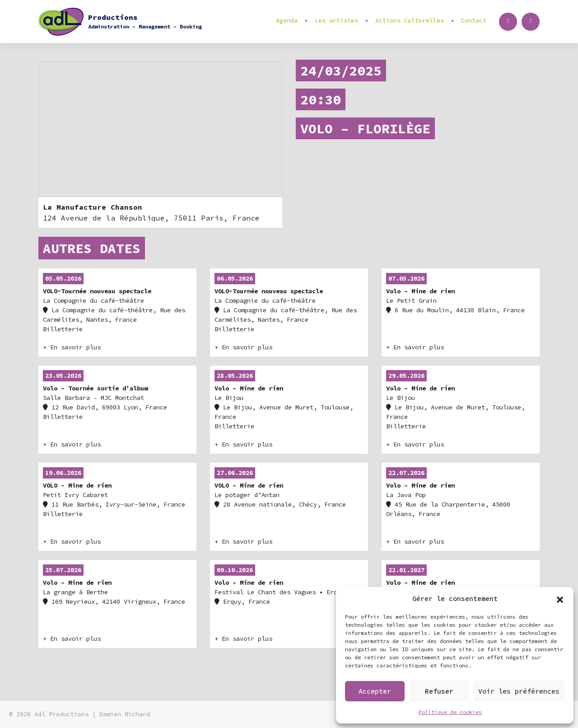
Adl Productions (61, 714)
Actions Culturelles (410, 21)
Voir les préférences (519, 691)
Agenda (287, 21)
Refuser (439, 691)
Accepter (375, 691)
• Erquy (280, 586)
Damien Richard (125, 714)
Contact (474, 21)
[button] (560, 599)
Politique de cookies (450, 712)
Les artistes (336, 21)
